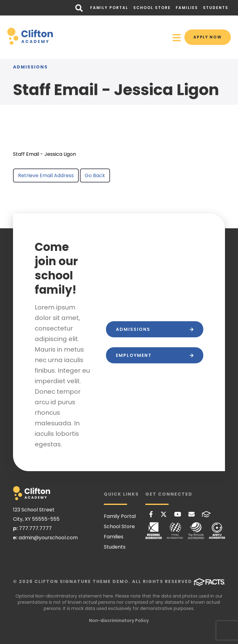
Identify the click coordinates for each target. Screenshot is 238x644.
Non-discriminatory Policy (119, 620)
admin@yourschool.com (48, 538)
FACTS (206, 514)
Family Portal (109, 8)
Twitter (164, 514)
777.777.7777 (35, 528)
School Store (152, 8)
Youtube (178, 514)
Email (192, 514)
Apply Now (206, 37)
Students (216, 8)
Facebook (151, 514)
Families (187, 8)
